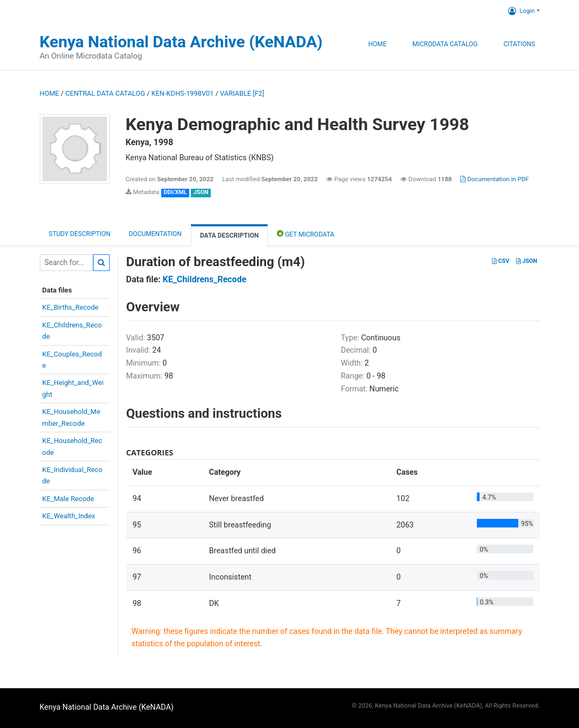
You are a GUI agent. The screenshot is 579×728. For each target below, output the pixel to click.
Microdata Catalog (445, 44)
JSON (527, 261)
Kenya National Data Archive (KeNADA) (181, 42)
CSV (501, 261)
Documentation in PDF (495, 179)
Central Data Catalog (105, 93)
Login (521, 11)
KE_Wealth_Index (69, 516)
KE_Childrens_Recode (205, 279)
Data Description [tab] (229, 235)
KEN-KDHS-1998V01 (183, 93)
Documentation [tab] (155, 234)
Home (377, 44)
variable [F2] (242, 93)
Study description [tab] (80, 234)
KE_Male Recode (68, 499)
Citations (519, 44)
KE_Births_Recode (71, 307)
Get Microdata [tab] (306, 234)
